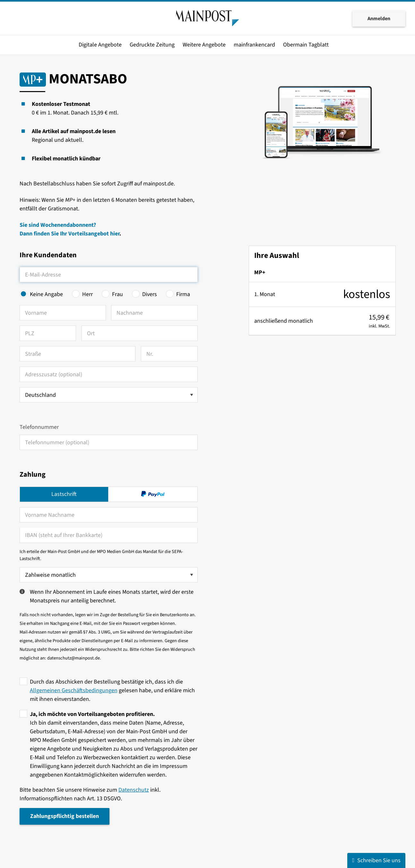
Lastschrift (64, 494)
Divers (150, 294)
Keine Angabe (46, 294)
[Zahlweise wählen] (109, 575)
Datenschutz (134, 790)
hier (115, 234)
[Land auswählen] (109, 395)
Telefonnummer (39, 427)
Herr (87, 294)
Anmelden (379, 19)
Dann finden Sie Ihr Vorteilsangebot (65, 234)
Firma (183, 294)
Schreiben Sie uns (376, 860)
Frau (117, 294)
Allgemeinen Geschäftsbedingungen (74, 690)
